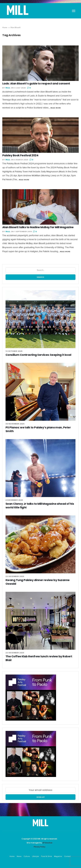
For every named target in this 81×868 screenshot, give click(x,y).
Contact (67, 856)
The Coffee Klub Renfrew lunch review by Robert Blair (39, 658)
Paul (8, 88)
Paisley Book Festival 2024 (20, 155)
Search (40, 277)
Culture (27, 856)
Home (5, 27)
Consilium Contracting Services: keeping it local (38, 355)
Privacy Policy (40, 847)
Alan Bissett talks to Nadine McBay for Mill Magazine (38, 227)
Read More (56, 108)
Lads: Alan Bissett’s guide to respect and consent (36, 83)
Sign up (41, 797)
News (19, 856)
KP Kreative (47, 843)
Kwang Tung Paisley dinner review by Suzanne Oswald (38, 582)
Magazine (58, 856)
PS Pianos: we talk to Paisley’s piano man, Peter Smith (38, 429)
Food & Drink (47, 856)
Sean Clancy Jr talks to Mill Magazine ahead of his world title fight (40, 506)
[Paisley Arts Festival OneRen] (31, 699)
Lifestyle (35, 856)
